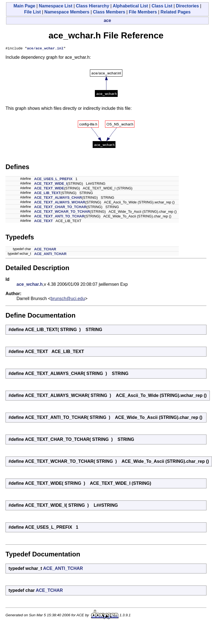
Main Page (24, 6)
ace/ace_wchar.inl (45, 49)
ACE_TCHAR (45, 250)
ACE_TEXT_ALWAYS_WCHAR (60, 203)
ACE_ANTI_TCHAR (50, 255)
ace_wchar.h (30, 285)
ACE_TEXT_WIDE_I (51, 184)
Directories (188, 6)
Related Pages (176, 12)
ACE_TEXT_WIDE (49, 189)
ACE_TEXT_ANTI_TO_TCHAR (59, 217)
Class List (162, 6)
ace (107, 20)
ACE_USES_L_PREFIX (53, 180)
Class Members (109, 12)
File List (32, 12)
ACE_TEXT (43, 222)
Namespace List (56, 6)
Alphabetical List (130, 6)
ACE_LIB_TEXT (47, 194)
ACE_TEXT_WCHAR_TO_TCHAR (62, 212)
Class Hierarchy (93, 6)
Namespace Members (67, 12)
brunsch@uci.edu (68, 299)
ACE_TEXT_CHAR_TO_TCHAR (60, 208)
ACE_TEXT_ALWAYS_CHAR (58, 198)
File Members (143, 12)
